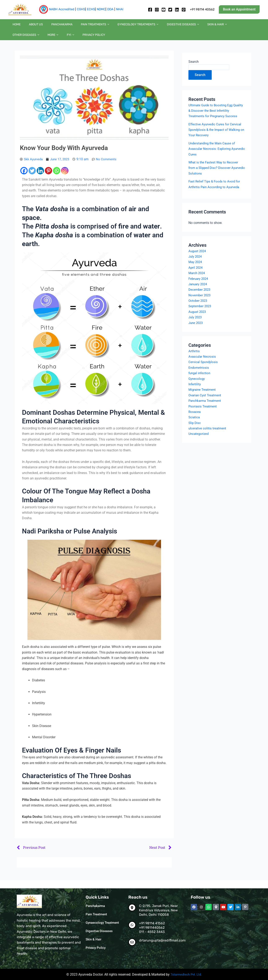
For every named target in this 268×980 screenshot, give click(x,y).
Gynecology (197, 387)
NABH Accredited (62, 9)
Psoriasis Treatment (203, 415)
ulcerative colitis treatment (208, 437)
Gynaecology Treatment (104, 923)
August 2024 (198, 260)
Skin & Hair (190, 27)
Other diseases (217, 27)
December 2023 (200, 298)
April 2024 (196, 276)
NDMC (101, 9)
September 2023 (201, 315)
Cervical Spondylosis (204, 371)
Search (194, 70)
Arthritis (194, 360)
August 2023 (198, 320)
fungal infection (200, 382)
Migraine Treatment (203, 398)
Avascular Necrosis (203, 365)
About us (30, 26)
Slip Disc (195, 431)
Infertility (195, 393)
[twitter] (170, 10)
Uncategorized (199, 442)
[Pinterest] (48, 179)
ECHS (91, 9)
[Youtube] (164, 10)
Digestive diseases (160, 27)
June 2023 (196, 331)
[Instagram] (157, 10)
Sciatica (194, 426)
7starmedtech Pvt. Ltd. (186, 974)
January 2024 (199, 293)
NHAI (120, 9)
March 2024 (197, 282)
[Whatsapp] (57, 179)
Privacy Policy (22, 41)
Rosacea (195, 420)
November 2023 (200, 304)
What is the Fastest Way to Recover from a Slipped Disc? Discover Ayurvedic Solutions (214, 177)
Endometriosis (199, 376)
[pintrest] (184, 10)
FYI (253, 27)
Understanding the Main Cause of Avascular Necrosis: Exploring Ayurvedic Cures (213, 157)
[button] (239, 9)
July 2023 (196, 326)
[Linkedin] (177, 10)
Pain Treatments (80, 27)
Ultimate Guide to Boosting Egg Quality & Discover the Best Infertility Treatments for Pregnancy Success (215, 119)
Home (14, 26)
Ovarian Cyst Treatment (206, 404)
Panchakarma (51, 26)
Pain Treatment (97, 914)
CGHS (81, 9)
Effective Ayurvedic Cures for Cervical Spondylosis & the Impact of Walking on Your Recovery (216, 138)
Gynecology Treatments (119, 27)
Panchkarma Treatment (206, 409)
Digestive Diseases (100, 931)
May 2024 (196, 271)
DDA (110, 9)
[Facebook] (150, 10)
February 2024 (199, 287)
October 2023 (198, 309)
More (240, 27)
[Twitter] (32, 179)
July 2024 (196, 265)
